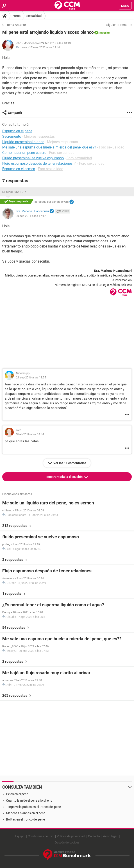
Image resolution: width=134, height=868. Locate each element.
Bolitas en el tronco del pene (25, 819)
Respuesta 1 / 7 (14, 192)
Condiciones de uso (41, 836)
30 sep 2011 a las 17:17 (31, 216)
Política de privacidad (71, 836)
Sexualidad (34, 16)
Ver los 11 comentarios (70, 463)
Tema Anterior (16, 25)
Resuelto (104, 33)
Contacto (94, 836)
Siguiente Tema (117, 25)
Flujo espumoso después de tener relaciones (37, 163)
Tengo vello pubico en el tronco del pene (33, 807)
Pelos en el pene (17, 794)
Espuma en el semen (19, 169)
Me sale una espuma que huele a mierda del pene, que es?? (49, 147)
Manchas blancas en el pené (26, 813)
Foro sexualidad (112, 147)
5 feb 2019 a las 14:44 (30, 434)
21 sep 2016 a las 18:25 (31, 377)
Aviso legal (110, 836)
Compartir (15, 113)
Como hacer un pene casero (24, 153)
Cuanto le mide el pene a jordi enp (29, 801)
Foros (16, 16)
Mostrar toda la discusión (65, 477)
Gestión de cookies (67, 842)
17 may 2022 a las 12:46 (45, 47)
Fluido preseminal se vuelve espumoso (33, 158)
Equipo (20, 836)
